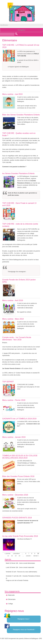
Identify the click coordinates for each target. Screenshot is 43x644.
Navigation (21, 30)
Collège (10, 604)
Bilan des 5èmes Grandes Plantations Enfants (21, 115)
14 (19, 556)
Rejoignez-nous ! (24, 619)
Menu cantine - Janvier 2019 (14, 437)
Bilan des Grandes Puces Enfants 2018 (18, 476)
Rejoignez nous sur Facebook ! (24, 630)
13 (16, 556)
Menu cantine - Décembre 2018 (15, 495)
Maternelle (11, 595)
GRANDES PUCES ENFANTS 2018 (17, 518)
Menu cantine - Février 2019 (14, 400)
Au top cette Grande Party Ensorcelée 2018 (20, 536)
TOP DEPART (8, 382)
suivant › (29, 556)
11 (8, 556)
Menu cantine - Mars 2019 (13, 319)
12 (12, 556)
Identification (4, 25)
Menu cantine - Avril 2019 (13, 300)
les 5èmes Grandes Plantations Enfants (18, 173)
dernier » (36, 556)
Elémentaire (12, 599)
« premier (8, 554)
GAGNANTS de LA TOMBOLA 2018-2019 (19, 419)
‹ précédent (16, 554)
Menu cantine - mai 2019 (12, 94)
